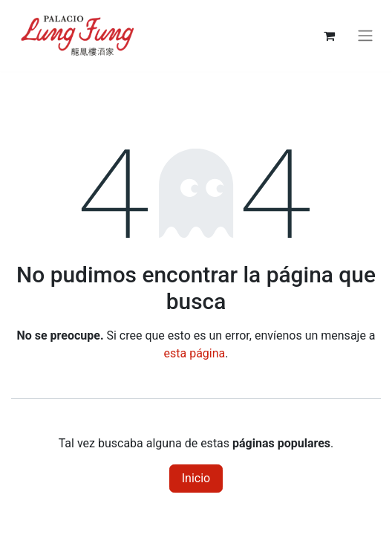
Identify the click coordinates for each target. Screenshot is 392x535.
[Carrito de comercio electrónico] (329, 36)
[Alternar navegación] (365, 36)
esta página (195, 353)
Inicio (196, 478)
